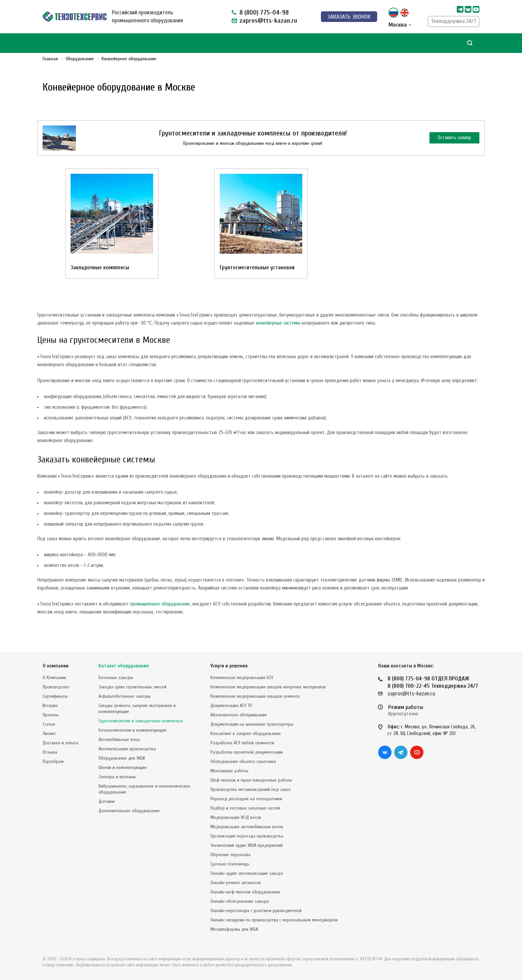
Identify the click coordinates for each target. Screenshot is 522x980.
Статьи (49, 724)
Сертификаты (55, 696)
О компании (56, 666)
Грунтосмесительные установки (257, 267)
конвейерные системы (278, 323)
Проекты (51, 715)
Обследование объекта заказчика (243, 761)
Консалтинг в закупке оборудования (246, 734)
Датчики (107, 801)
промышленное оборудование (160, 604)
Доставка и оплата (60, 743)
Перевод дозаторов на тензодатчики (246, 799)
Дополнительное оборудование (129, 811)
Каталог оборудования (124, 666)
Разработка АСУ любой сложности (242, 743)
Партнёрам (53, 761)
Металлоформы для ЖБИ (234, 929)
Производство (56, 687)
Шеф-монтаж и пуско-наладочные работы (251, 780)
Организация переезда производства (247, 836)
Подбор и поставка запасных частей (245, 808)
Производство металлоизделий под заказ (251, 789)
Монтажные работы (229, 771)
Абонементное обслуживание (239, 715)
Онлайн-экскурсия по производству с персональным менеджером (274, 920)
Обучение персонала (230, 855)
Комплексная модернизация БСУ (242, 678)
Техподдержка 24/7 (454, 21)
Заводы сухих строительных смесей (132, 687)
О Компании (54, 678)
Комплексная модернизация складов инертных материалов (268, 687)
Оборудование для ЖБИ (122, 758)
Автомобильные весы (119, 739)
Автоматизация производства (127, 749)
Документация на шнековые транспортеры (252, 724)
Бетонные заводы (116, 678)
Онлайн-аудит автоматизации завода (247, 873)
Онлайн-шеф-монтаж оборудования (245, 892)
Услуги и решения (229, 666)
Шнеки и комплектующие (123, 767)
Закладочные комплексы (100, 267)
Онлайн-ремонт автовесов (236, 883)
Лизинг (49, 734)
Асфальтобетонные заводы (125, 696)
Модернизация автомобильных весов (247, 827)
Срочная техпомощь (230, 864)
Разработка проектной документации (247, 752)
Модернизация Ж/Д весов (236, 817)
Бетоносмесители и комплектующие (133, 730)
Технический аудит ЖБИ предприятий (247, 845)
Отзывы (50, 752)
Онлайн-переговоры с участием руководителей (256, 911)
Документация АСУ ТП (231, 706)
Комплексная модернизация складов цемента (255, 696)
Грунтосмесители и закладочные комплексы (141, 721)
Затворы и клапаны (117, 777)
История (50, 706)
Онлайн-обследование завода (240, 901)
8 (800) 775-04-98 (264, 12)
